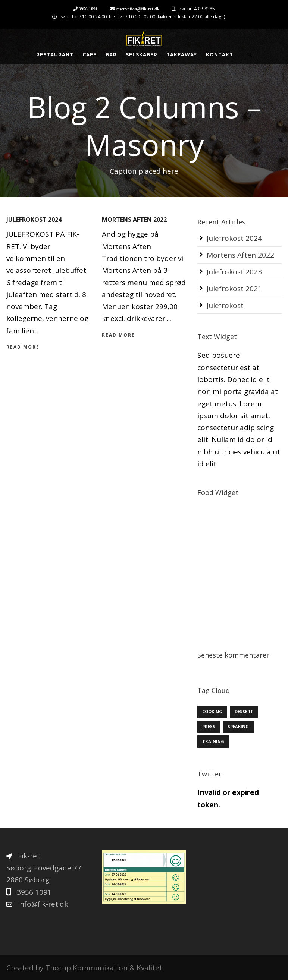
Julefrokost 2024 (34, 220)
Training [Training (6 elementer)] (213, 741)
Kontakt (220, 55)
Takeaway (182, 55)
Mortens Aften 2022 (134, 220)
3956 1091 (88, 9)
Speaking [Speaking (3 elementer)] (238, 726)
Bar (111, 55)
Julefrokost (225, 305)
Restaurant (55, 55)
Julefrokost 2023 (234, 272)
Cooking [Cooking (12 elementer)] (212, 711)
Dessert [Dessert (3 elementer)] (244, 711)
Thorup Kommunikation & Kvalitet (104, 968)
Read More (23, 347)
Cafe (90, 55)
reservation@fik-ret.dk (138, 9)
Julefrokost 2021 (234, 289)
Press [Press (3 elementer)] (209, 726)
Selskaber (142, 55)
